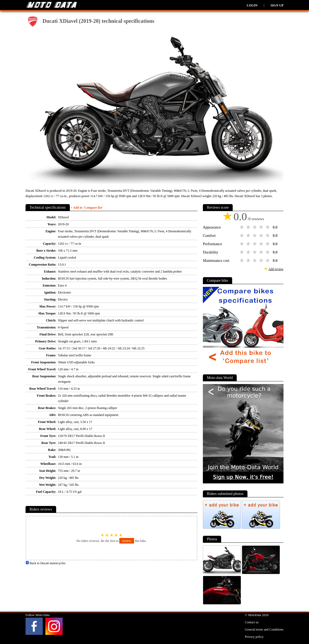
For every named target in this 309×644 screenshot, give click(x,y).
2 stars (249, 227)
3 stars (255, 227)
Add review (276, 269)
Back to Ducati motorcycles (46, 563)
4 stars (262, 227)
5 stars (268, 227)
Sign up (277, 5)
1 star (242, 227)
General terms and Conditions (264, 629)
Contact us (252, 622)
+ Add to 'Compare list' (87, 208)
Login (252, 5)
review (127, 541)
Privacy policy (254, 637)
